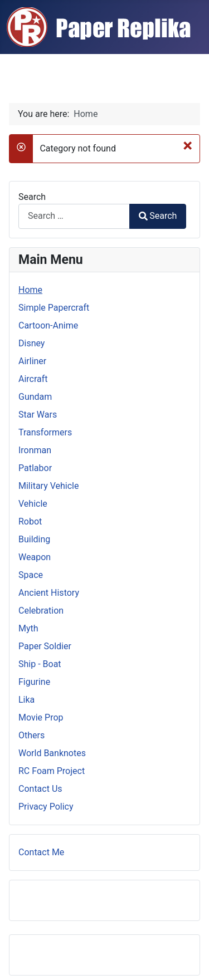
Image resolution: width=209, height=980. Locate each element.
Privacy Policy (46, 807)
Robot (30, 521)
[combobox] (74, 216)
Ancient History (49, 593)
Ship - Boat (40, 664)
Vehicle (33, 504)
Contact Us (40, 789)
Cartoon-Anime (48, 325)
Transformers (45, 432)
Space (31, 575)
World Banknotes (52, 753)
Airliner (32, 361)
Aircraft (33, 379)
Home (30, 290)
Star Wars (38, 415)
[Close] (188, 145)
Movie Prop (41, 717)
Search (32, 197)
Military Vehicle (48, 486)
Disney (31, 343)
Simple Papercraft (54, 308)
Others (31, 735)
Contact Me (41, 852)
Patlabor (35, 468)
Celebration (41, 611)
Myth (28, 628)
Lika (26, 700)
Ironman (35, 450)
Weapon (35, 557)
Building (34, 539)
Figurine (34, 682)
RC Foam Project (52, 771)
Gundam (35, 397)
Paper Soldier (45, 646)
